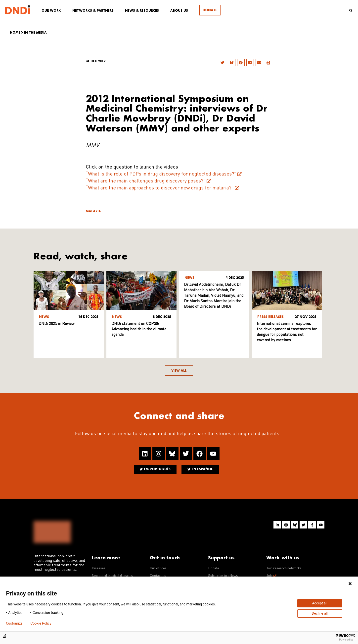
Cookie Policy (41, 623)
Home (15, 32)
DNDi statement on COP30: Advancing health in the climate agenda (139, 329)
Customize (14, 623)
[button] (223, 63)
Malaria (93, 211)
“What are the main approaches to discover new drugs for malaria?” (160, 188)
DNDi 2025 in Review (57, 324)
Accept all (320, 603)
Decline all (320, 613)
